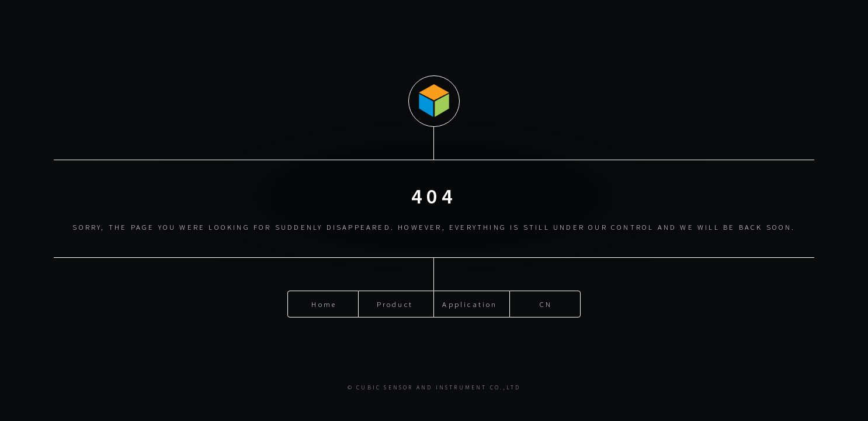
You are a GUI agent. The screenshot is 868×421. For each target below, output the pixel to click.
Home (324, 303)
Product (395, 303)
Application (470, 303)
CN (546, 303)
